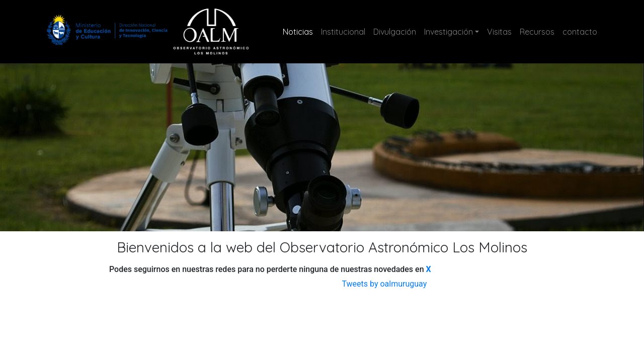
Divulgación (395, 32)
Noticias (300, 31)
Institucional (343, 32)
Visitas (499, 32)
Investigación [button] (449, 32)
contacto (580, 32)
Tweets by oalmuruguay (384, 284)
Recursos (537, 32)
